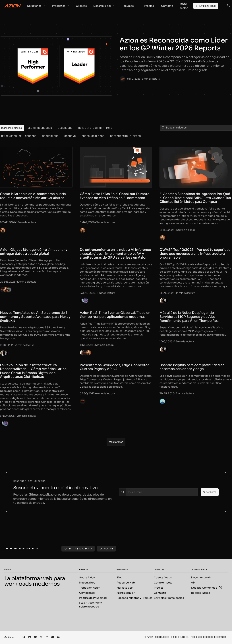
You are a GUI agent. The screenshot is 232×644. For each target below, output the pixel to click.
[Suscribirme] (210, 492)
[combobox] (8, 637)
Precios (159, 588)
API (193, 583)
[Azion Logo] (13, 6)
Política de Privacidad (93, 598)
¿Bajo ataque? (126, 593)
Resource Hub (126, 583)
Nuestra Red (87, 583)
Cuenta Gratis (163, 577)
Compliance (87, 593)
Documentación (201, 577)
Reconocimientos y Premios (134, 598)
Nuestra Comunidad (206, 588)
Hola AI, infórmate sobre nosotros (91, 605)
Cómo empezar (164, 583)
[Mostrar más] (116, 442)
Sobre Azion (87, 577)
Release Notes (200, 593)
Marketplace (125, 588)
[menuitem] (40, 128)
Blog (119, 577)
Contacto (160, 593)
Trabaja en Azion (90, 588)
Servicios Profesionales (169, 598)
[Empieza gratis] (206, 6)
